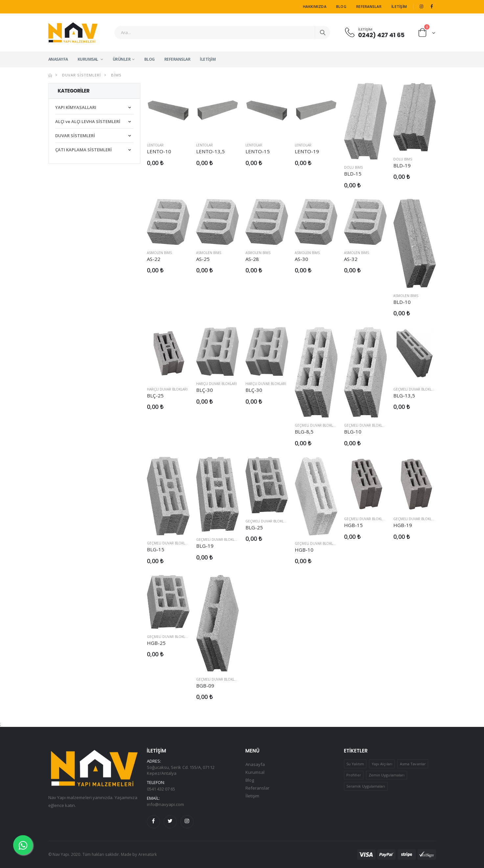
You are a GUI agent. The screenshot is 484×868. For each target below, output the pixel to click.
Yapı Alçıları (382, 764)
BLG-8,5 (304, 432)
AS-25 (203, 259)
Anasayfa (58, 59)
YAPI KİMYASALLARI (76, 107)
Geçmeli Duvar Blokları (316, 425)
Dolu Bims (353, 167)
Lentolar (155, 145)
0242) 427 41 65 (381, 35)
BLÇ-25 (155, 395)
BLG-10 (353, 432)
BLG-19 (205, 546)
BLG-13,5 (404, 395)
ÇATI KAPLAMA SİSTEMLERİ (83, 150)
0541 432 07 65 (161, 789)
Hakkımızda (315, 6)
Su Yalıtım (355, 764)
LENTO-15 (258, 151)
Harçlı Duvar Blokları (167, 389)
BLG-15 (156, 549)
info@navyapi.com (166, 804)
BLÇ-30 (205, 390)
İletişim (399, 6)
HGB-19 (403, 525)
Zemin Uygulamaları (387, 775)
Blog (341, 6)
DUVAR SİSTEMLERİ (81, 75)
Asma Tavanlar (413, 764)
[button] (427, 34)
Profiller (354, 775)
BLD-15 (353, 174)
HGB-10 (304, 550)
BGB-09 (205, 686)
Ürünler (122, 59)
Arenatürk (148, 854)
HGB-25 (156, 643)
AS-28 (252, 259)
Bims (116, 75)
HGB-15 (353, 525)
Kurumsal (88, 59)
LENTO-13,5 (211, 151)
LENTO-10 (159, 151)
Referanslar (369, 6)
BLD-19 (402, 165)
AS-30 (301, 259)
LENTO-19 (307, 151)
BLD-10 (402, 302)
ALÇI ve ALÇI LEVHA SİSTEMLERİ (88, 121)
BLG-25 (254, 527)
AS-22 (154, 259)
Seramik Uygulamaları (366, 786)
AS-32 (351, 259)
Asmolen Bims (159, 253)
